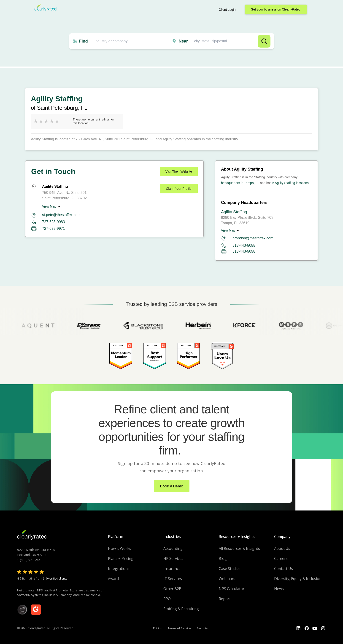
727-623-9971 (54, 228)
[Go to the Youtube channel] (315, 628)
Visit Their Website (179, 171)
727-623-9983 (54, 222)
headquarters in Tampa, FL (240, 183)
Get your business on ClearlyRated (276, 9)
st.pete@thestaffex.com (61, 215)
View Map (49, 206)
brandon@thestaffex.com (247, 238)
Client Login (227, 10)
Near (183, 41)
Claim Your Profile (179, 189)
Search (264, 41)
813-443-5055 (238, 246)
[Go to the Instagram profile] (323, 628)
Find (84, 41)
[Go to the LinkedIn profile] (298, 628)
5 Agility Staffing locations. (291, 183)
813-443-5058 (238, 252)
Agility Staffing (234, 212)
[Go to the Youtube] (307, 628)
